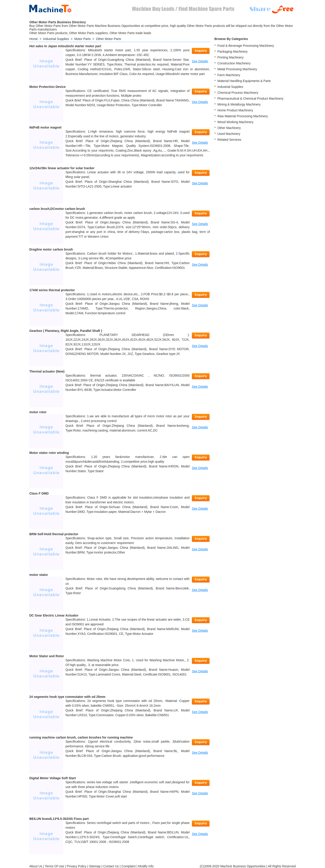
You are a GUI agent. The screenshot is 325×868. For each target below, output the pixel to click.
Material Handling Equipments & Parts (244, 81)
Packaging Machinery (232, 52)
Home (34, 39)
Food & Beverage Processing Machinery (246, 46)
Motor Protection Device (48, 87)
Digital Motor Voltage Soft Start (53, 778)
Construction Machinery (234, 63)
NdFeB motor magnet (45, 127)
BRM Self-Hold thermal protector (54, 534)
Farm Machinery (229, 75)
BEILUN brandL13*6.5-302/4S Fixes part (59, 819)
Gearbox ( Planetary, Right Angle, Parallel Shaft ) (66, 331)
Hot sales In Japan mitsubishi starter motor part (65, 46)
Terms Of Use (55, 866)
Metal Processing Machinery (237, 69)
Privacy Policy (77, 866)
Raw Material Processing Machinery (243, 116)
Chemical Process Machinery (238, 93)
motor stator (39, 575)
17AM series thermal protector (52, 290)
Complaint (129, 866)
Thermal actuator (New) (47, 371)
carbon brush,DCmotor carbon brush (57, 209)
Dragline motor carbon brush (51, 249)
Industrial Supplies (56, 39)
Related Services (229, 140)
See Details (200, 61)
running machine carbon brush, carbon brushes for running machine (81, 737)
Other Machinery (229, 128)
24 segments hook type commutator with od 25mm (67, 697)
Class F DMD (39, 493)
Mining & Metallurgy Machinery (239, 104)
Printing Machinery (230, 57)
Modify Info (146, 866)
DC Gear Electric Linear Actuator (54, 615)
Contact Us (111, 866)
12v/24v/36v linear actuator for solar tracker (62, 168)
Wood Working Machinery (235, 122)
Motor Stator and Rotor (47, 656)
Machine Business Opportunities (243, 866)
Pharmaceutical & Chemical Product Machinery (250, 99)
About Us (36, 866)
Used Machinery (229, 134)
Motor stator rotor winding (49, 453)
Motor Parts (82, 39)
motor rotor (38, 412)
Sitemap (95, 866)
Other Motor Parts (108, 39)
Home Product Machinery (235, 110)
